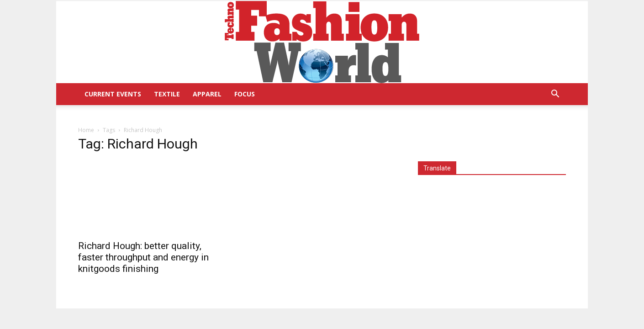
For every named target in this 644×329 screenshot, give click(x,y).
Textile (167, 94)
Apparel (207, 94)
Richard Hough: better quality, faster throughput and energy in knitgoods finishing (143, 257)
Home (86, 130)
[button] (555, 95)
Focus (245, 94)
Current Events (113, 94)
